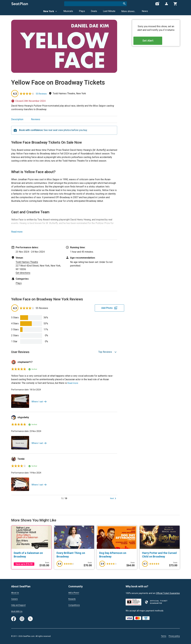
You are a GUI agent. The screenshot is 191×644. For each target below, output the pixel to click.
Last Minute (109, 11)
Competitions (75, 605)
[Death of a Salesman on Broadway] (31, 555)
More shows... (129, 11)
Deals (94, 11)
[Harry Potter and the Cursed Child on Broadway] (160, 555)
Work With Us (18, 611)
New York (50, 11)
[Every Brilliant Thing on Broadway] (74, 555)
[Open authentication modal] (166, 4)
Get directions (23, 273)
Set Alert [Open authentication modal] (156, 42)
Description (17, 119)
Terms (164, 636)
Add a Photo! (75, 592)
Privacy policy (174, 636)
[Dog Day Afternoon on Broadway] (117, 555)
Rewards (73, 598)
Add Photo (94, 308)
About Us (16, 592)
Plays (82, 11)
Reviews (36, 119)
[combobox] (95, 4)
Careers (15, 598)
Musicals (68, 11)
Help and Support (20, 605)
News (145, 11)
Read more (17, 232)
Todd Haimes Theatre (27, 262)
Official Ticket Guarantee (168, 593)
